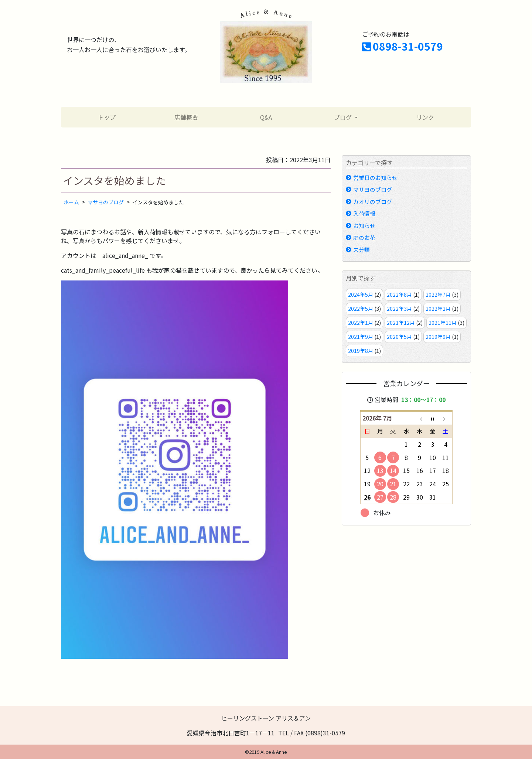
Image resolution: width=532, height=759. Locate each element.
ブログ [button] (344, 117)
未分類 (362, 250)
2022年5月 (361, 309)
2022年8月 (399, 295)
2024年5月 (361, 295)
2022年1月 (361, 323)
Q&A (266, 117)
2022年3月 (399, 309)
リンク (425, 117)
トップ (107, 117)
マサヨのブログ (373, 189)
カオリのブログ (373, 202)
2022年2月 (438, 309)
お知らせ (364, 226)
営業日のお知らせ (375, 178)
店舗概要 (186, 117)
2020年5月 (399, 337)
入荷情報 (364, 213)
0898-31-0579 (403, 46)
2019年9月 (438, 337)
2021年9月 (361, 337)
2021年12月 (401, 323)
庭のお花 (364, 237)
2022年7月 (438, 295)
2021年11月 (443, 323)
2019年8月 (361, 351)
